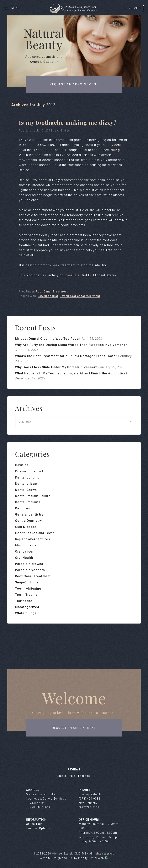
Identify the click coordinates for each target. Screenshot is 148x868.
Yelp (72, 776)
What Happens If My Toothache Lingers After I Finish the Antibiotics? (71, 373)
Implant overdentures (33, 539)
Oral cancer (24, 552)
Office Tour (34, 824)
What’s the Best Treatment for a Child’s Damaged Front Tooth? (66, 356)
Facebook (85, 776)
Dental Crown (26, 490)
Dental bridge (26, 484)
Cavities (22, 465)
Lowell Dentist (76, 275)
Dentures (23, 508)
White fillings (26, 613)
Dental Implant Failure (33, 496)
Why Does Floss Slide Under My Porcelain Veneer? (56, 367)
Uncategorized (27, 607)
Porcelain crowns (29, 564)
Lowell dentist (48, 296)
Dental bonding (27, 477)
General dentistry (29, 514)
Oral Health (24, 558)
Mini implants (26, 545)
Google (61, 776)
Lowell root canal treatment (80, 296)
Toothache (24, 601)
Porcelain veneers (30, 570)
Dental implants (28, 502)
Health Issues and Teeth (35, 533)
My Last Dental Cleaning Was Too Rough (48, 339)
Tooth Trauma (26, 595)
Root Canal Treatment (52, 292)
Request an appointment (74, 84)
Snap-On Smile (27, 582)
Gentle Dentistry (28, 521)
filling (115, 150)
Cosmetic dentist (29, 471)
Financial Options (38, 828)
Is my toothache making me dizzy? (68, 122)
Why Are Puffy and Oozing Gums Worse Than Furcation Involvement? (71, 345)
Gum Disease (26, 527)
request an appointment (74, 728)
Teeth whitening (28, 589)
